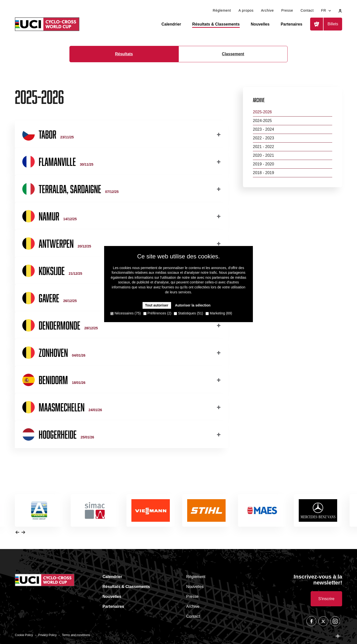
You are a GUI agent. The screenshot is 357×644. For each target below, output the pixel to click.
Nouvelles (260, 24)
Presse (287, 10)
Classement (233, 54)
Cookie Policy (24, 635)
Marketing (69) (219, 313)
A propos (246, 10)
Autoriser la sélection (193, 305)
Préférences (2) (157, 313)
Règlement (222, 10)
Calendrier (171, 24)
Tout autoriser (157, 305)
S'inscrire (326, 599)
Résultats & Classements (216, 24)
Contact (307, 10)
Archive (268, 10)
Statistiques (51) (188, 313)
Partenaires (291, 24)
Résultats (124, 54)
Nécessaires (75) (126, 313)
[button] (17, 532)
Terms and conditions (76, 635)
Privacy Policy (47, 635)
